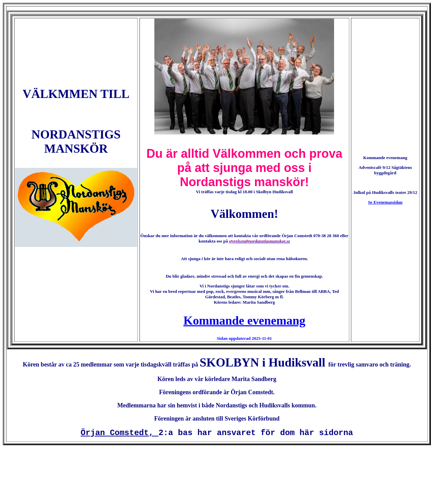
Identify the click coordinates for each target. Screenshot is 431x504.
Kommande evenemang (244, 321)
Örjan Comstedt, (120, 433)
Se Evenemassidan (385, 202)
